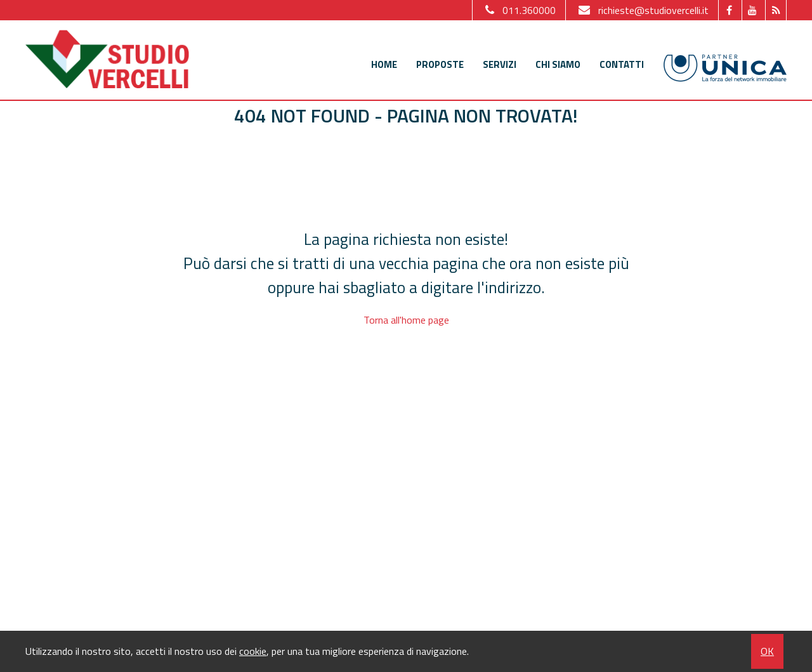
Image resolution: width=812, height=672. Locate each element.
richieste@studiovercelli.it (642, 10)
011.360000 (519, 10)
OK (767, 651)
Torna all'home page (406, 320)
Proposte (440, 64)
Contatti (622, 64)
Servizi (500, 64)
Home (384, 64)
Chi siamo (558, 64)
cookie (253, 651)
